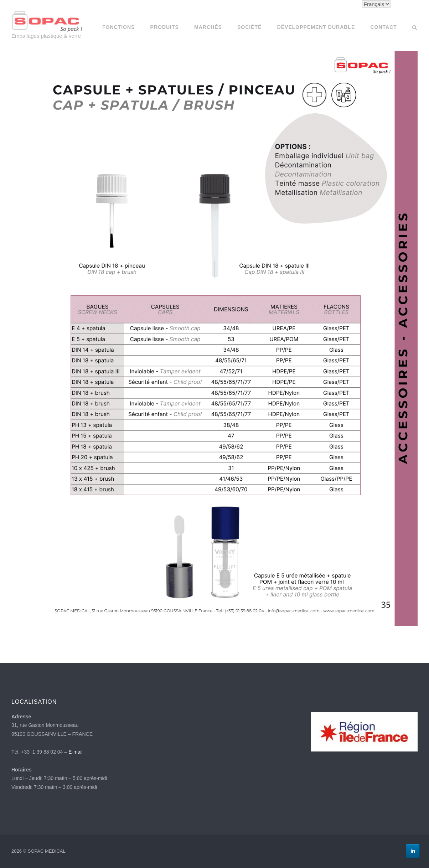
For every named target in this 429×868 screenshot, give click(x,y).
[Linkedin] (413, 851)
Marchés (208, 27)
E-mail (76, 752)
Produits (165, 27)
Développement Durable (316, 27)
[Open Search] (415, 28)
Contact (383, 27)
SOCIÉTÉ (249, 27)
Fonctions (118, 27)
